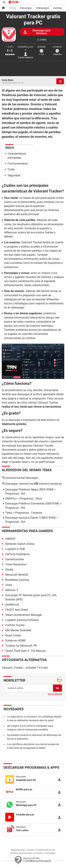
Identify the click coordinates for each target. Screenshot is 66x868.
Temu (9, 513)
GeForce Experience (17, 554)
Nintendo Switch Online (20, 544)
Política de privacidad (21, 853)
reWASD (10, 539)
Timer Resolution (16, 564)
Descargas (26, 8)
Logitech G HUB (15, 549)
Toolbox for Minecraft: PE (21, 646)
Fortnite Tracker (15, 625)
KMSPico (11, 499)
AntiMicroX (12, 605)
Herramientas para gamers (27, 531)
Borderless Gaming (17, 580)
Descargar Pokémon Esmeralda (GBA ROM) (32, 504)
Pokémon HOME (15, 641)
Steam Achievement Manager (24, 615)
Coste (11, 169)
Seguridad (14, 175)
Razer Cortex (13, 635)
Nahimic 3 (12, 590)
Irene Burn (8, 80)
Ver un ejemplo (55, 694)
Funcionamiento (18, 164)
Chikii (9, 585)
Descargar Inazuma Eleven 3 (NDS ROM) (31, 518)
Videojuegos (42, 8)
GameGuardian (15, 559)
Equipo (31, 850)
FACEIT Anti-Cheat (17, 610)
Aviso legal (50, 853)
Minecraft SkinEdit (17, 575)
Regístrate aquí (18, 850)
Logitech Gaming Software (22, 620)
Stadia (9, 570)
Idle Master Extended (18, 630)
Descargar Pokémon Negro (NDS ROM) (29, 490)
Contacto (38, 853)
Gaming (57, 8)
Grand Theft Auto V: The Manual (25, 651)
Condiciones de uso (46, 850)
